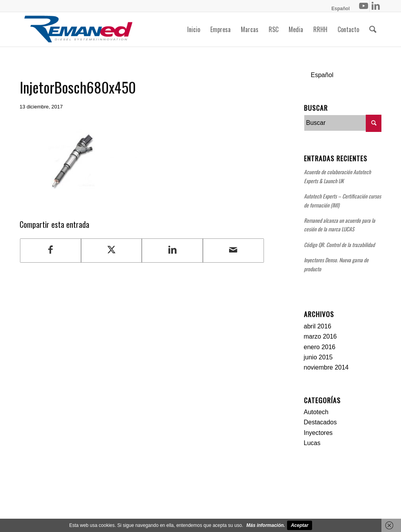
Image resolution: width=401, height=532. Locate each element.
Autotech (316, 412)
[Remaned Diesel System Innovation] (78, 29)
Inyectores (318, 433)
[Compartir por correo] (233, 250)
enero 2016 (320, 347)
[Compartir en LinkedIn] (172, 250)
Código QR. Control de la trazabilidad (339, 245)
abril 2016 (318, 326)
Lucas (312, 443)
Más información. (266, 525)
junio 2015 (318, 357)
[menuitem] (339, 9)
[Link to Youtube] (364, 6)
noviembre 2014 (326, 367)
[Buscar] (373, 29)
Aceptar (300, 525)
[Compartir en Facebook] (51, 250)
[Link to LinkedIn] (376, 6)
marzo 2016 (321, 336)
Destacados (321, 422)
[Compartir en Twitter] (112, 250)
